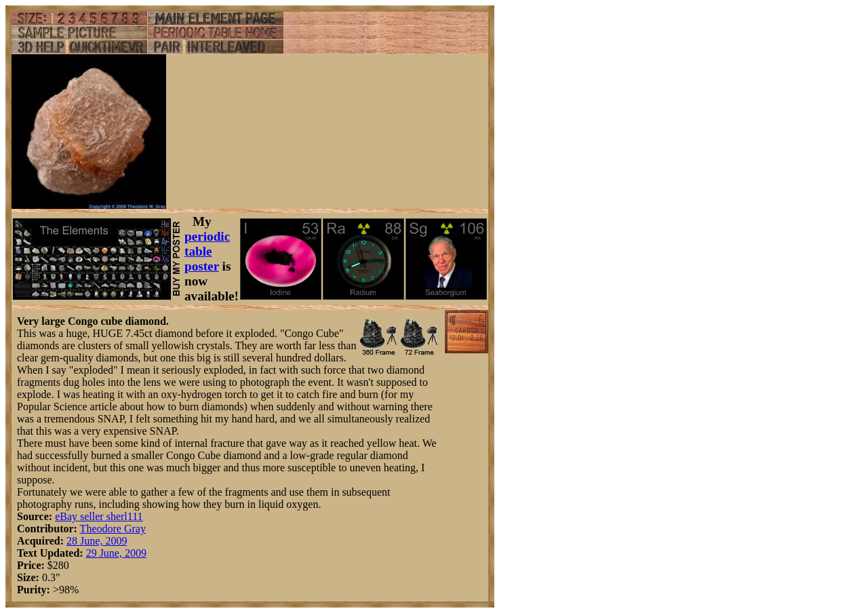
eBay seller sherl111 (99, 516)
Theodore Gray (113, 529)
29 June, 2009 (116, 553)
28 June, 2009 (97, 541)
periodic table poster (207, 251)
